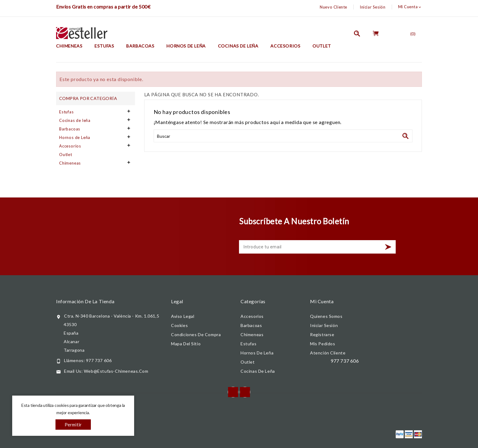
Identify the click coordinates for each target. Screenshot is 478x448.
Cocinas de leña (238, 46)
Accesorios (285, 46)
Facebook (233, 392)
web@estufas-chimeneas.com (116, 371)
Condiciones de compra (196, 334)
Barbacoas (140, 46)
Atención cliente (328, 353)
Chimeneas (69, 46)
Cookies (179, 325)
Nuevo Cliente (334, 7)
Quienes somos (326, 316)
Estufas (104, 46)
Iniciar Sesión (373, 7)
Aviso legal (183, 316)
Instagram (245, 392)
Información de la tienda (85, 301)
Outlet (322, 46)
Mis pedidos (323, 344)
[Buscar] (283, 136)
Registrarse (322, 334)
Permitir (73, 425)
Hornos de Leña (186, 46)
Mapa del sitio (186, 344)
